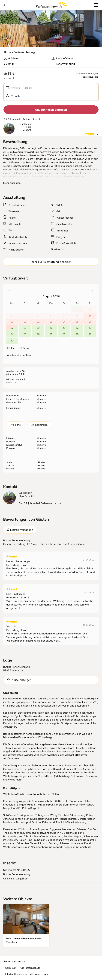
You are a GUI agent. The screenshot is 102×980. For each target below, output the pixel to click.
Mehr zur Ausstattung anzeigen (51, 262)
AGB (21, 968)
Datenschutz (33, 968)
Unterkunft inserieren (16, 974)
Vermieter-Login (39, 974)
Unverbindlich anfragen (51, 110)
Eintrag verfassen (20, 530)
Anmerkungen (39, 425)
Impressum (10, 968)
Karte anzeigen (19, 680)
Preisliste (15, 425)
